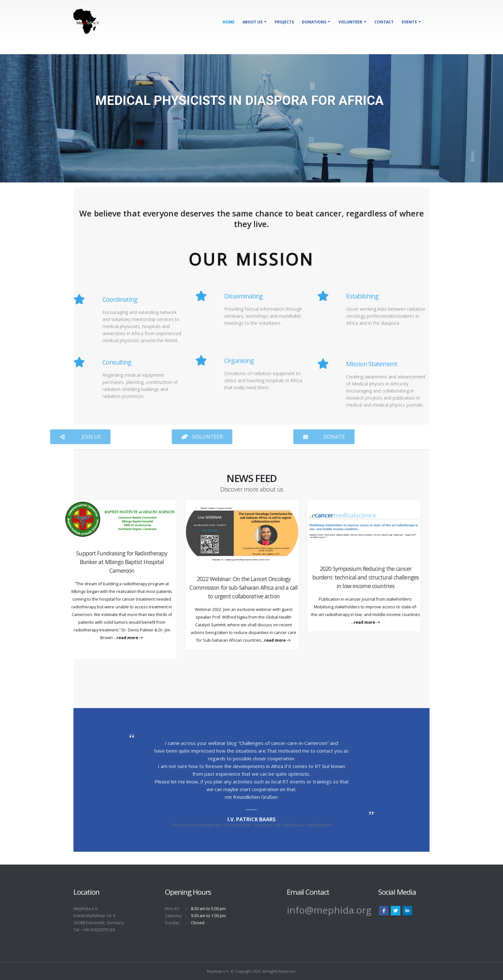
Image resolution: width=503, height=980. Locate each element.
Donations (314, 22)
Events (409, 22)
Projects (284, 22)
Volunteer (350, 22)
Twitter (396, 911)
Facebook (384, 911)
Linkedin (407, 911)
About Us (252, 22)
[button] (148, 437)
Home (229, 22)
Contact (384, 22)
